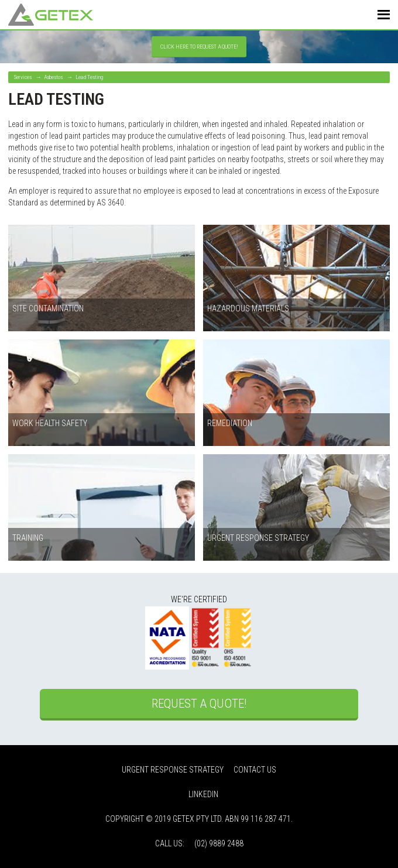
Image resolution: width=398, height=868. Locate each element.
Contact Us (255, 770)
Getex (51, 15)
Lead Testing (89, 77)
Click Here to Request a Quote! (199, 47)
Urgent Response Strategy (173, 770)
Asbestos (53, 77)
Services (23, 77)
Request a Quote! (199, 704)
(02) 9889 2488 (219, 843)
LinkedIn (203, 794)
